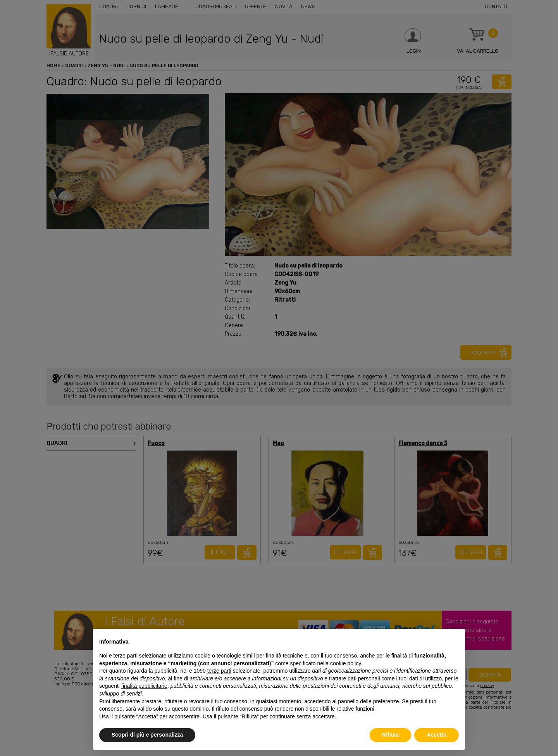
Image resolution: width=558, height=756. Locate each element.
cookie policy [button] (345, 663)
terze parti (219, 671)
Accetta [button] (437, 735)
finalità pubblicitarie (144, 686)
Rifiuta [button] (391, 735)
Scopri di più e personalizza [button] (147, 735)
